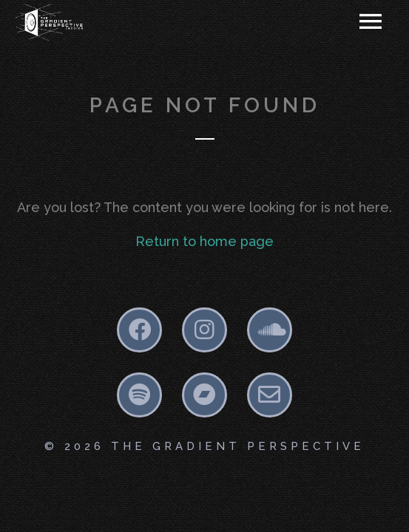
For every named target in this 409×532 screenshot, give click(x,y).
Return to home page (204, 241)
